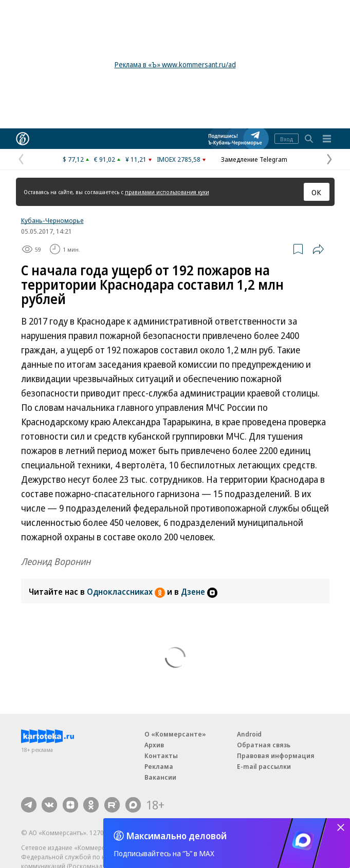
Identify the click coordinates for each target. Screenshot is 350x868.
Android (249, 734)
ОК (316, 192)
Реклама (159, 766)
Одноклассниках (127, 592)
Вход (287, 139)
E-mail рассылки (264, 766)
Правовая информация (276, 756)
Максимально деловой (177, 836)
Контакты (161, 756)
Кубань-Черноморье (52, 220)
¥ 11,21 (136, 159)
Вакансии (160, 777)
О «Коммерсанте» (175, 734)
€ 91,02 (105, 159)
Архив (154, 745)
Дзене (199, 592)
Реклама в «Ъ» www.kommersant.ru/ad (175, 64)
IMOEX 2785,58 (179, 159)
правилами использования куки (167, 192)
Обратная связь (264, 745)
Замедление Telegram (254, 159)
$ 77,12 (73, 159)
